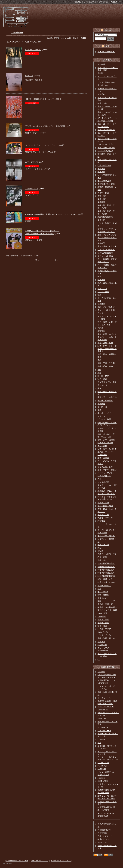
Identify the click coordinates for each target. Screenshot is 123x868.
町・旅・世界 (103, 376)
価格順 (76, 38)
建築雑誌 (101, 243)
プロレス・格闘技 (105, 419)
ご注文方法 (102, 833)
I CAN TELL (103, 739)
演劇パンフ (102, 289)
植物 (99, 370)
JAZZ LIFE (102, 769)
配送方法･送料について (61, 861)
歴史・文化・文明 (105, 343)
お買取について (104, 830)
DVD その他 (17, 32)
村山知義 (101, 521)
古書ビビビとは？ (105, 836)
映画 (99, 276)
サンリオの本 (103, 482)
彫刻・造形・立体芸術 (107, 246)
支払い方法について (40, 861)
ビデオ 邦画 (103, 623)
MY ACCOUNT (90, 2)
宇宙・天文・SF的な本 (107, 397)
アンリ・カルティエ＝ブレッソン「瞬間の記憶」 (46, 126)
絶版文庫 (101, 172)
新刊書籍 (101, 64)
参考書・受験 (103, 503)
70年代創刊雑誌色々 (106, 567)
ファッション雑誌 (105, 256)
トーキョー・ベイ (105, 698)
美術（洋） (102, 199)
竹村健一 (101, 328)
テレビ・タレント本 (106, 310)
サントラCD (103, 592)
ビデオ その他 (104, 635)
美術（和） (102, 196)
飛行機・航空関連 (105, 401)
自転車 (100, 551)
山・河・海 (102, 407)
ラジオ (100, 313)
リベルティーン (104, 731)
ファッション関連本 (106, 250)
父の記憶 (101, 672)
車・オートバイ (104, 413)
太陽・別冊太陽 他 (106, 638)
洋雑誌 (100, 73)
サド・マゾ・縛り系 (106, 536)
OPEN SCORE (31, 162)
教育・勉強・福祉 (105, 506)
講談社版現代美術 (105, 217)
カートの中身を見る (106, 52)
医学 (99, 388)
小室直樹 (101, 331)
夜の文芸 (101, 169)
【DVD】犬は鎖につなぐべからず (40, 99)
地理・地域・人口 (105, 579)
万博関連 (101, 404)
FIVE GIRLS (103, 727)
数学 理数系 (103, 595)
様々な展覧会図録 (105, 253)
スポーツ (101, 416)
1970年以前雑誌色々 (106, 563)
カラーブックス (104, 586)
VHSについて (103, 842)
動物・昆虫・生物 (105, 366)
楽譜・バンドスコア (106, 307)
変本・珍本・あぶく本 (107, 449)
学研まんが (102, 598)
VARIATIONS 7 (32, 189)
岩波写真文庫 (103, 545)
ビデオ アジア (104, 629)
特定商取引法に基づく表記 (17, 861)
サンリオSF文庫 (104, 181)
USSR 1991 (102, 718)
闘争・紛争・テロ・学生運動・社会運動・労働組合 (107, 349)
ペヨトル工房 (103, 515)
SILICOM (29, 76)
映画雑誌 (101, 280)
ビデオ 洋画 (103, 620)
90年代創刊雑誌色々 (106, 573)
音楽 (99, 295)
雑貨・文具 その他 (106, 582)
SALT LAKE (103, 781)
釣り (99, 548)
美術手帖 (101, 220)
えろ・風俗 (102, 446)
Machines (101, 778)
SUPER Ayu (102, 766)
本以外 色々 (103, 85)
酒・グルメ (102, 385)
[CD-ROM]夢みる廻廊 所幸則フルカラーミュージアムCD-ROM (52, 214)
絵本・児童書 (103, 458)
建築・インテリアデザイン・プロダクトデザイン (107, 238)
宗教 (99, 360)
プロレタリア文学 (105, 151)
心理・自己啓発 (104, 166)
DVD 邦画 (102, 613)
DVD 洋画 (102, 616)
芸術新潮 (101, 642)
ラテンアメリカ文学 (106, 130)
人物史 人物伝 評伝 (107, 554)
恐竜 (99, 373)
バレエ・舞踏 (103, 292)
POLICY (114, 2)
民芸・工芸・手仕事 (106, 363)
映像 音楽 (102, 626)
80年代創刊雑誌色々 (106, 570)
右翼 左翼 (102, 557)
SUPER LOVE (103, 763)
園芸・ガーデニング (106, 601)
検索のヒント (103, 839)
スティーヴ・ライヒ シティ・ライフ (41, 145)
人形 (99, 479)
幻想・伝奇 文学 (105, 144)
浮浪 (99, 743)
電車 (99, 410)
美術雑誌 (101, 202)
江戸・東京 (102, 379)
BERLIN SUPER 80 (33, 50)
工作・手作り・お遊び (107, 470)
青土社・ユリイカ (105, 518)
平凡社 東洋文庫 (105, 604)
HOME (78, 2)
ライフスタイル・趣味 (107, 382)
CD (99, 659)
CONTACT (104, 2)
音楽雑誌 (101, 304)
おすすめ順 (66, 38)
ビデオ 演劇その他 (106, 82)
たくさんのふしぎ (105, 467)
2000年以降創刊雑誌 (106, 576)
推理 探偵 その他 (106, 148)
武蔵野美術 (102, 645)
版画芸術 (101, 94)
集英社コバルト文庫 (106, 184)
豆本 (99, 589)
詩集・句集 (102, 103)
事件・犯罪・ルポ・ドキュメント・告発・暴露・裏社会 (107, 337)
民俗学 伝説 (103, 193)
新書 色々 (102, 560)
